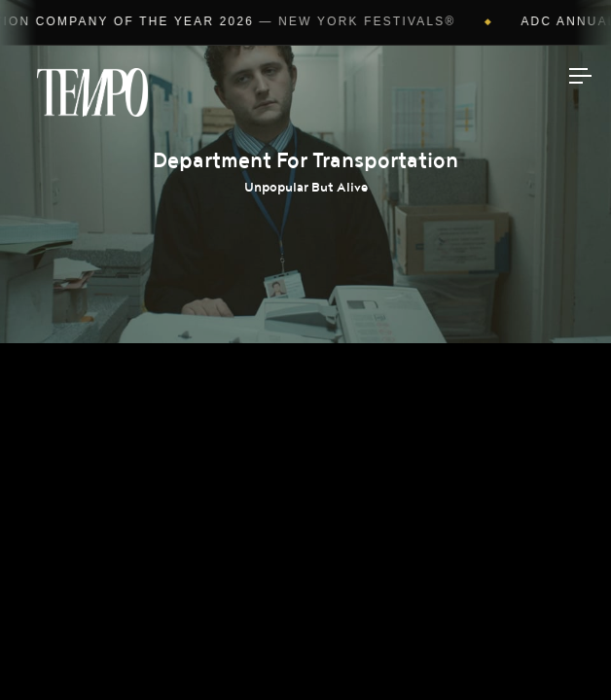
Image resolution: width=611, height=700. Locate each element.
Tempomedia (92, 92)
